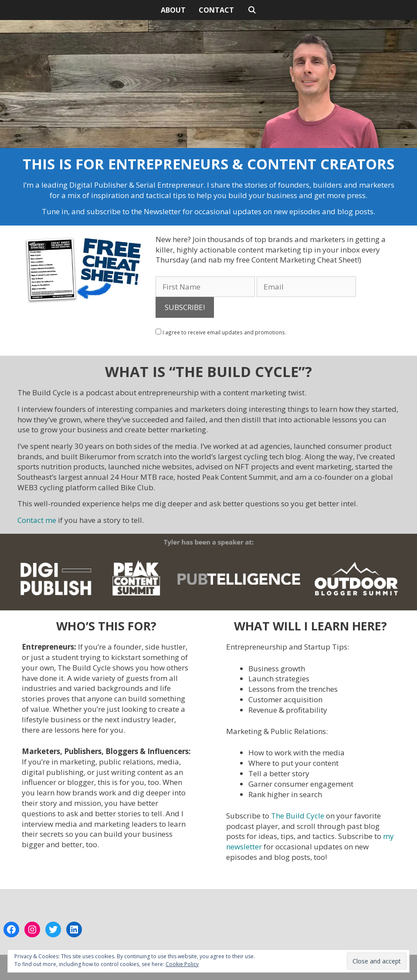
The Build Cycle (298, 816)
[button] (85, 271)
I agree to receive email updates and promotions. (221, 332)
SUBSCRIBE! (185, 307)
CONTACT (216, 10)
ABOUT (173, 10)
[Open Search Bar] (252, 10)
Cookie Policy (182, 964)
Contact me (37, 520)
